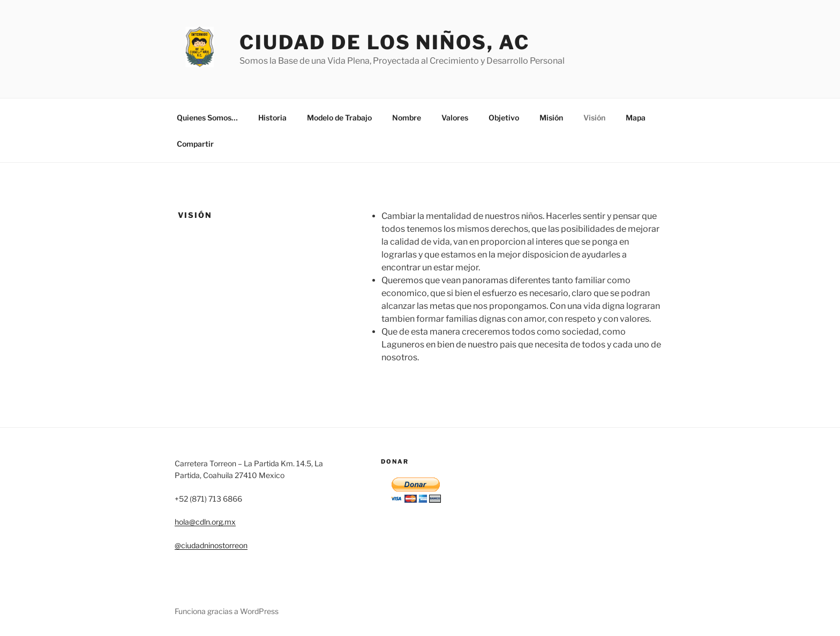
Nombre (407, 118)
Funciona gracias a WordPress (227, 611)
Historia (272, 118)
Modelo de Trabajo (339, 118)
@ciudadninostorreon (211, 545)
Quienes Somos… (207, 118)
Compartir (195, 144)
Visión (594, 118)
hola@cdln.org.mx (205, 522)
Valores (455, 118)
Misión (551, 118)
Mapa (636, 118)
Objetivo (504, 118)
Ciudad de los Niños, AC (385, 42)
